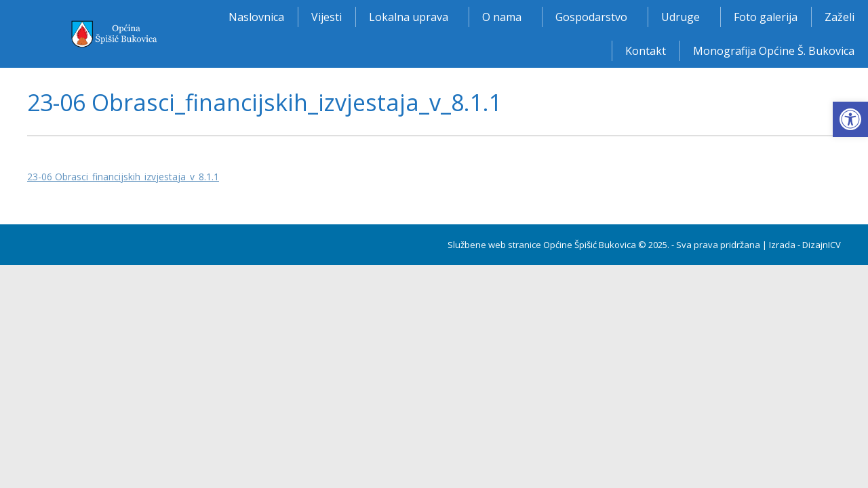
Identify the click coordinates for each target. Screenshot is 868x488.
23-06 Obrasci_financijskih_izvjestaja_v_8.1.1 (123, 177)
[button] (850, 119)
